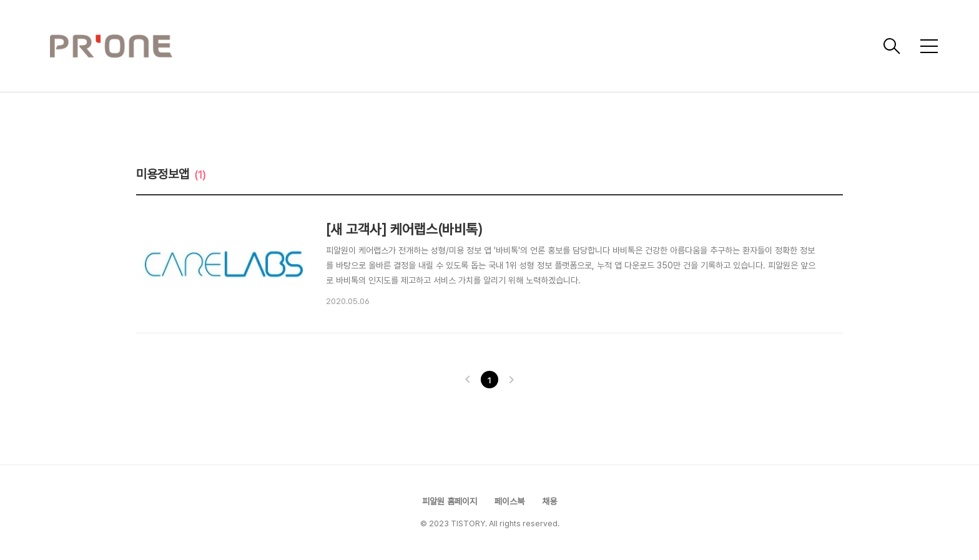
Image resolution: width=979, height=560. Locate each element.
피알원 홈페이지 (450, 501)
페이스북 (509, 501)
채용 (549, 501)
